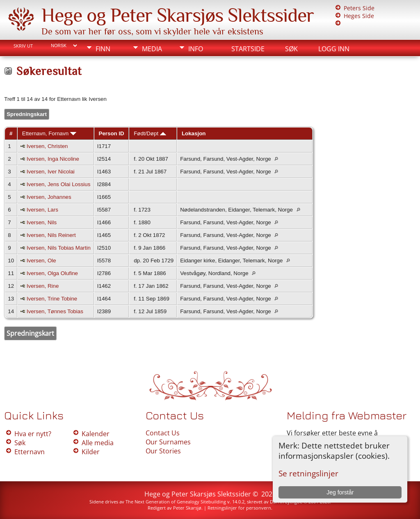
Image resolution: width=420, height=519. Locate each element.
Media (152, 49)
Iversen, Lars (42, 210)
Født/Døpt (150, 133)
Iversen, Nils (42, 222)
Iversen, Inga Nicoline (53, 159)
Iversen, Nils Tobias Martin (59, 248)
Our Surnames (168, 442)
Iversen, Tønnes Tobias (55, 311)
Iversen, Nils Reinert (51, 235)
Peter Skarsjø (187, 508)
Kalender (96, 434)
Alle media (98, 443)
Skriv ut (23, 46)
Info (196, 49)
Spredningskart (27, 114)
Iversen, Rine (43, 286)
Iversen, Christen (47, 146)
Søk (291, 49)
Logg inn (334, 49)
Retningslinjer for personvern (239, 508)
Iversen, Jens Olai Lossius (59, 184)
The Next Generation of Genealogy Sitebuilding (176, 502)
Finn (103, 49)
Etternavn (30, 452)
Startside (248, 49)
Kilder (91, 452)
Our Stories (163, 451)
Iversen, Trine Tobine (52, 299)
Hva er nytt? (33, 434)
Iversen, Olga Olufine (52, 273)
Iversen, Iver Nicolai (51, 172)
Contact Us (163, 433)
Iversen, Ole (41, 261)
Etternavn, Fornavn (49, 133)
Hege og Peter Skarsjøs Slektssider (178, 15)
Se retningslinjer (308, 473)
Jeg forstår (340, 492)
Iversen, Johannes (49, 197)
